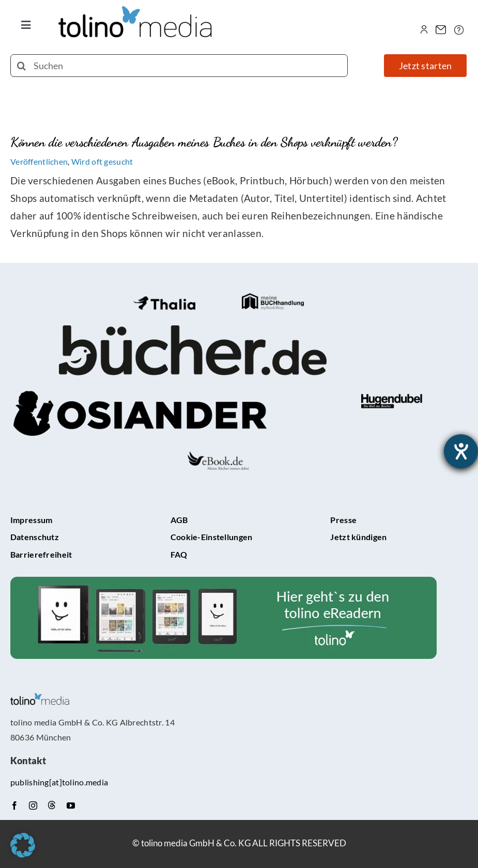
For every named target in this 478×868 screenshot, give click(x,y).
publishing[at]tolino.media (59, 782)
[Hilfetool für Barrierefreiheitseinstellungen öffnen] (461, 451)
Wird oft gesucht (102, 161)
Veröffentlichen (39, 161)
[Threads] (52, 805)
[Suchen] (179, 66)
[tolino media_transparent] (136, 11)
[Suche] (22, 66)
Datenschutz (35, 537)
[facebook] (14, 806)
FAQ (179, 554)
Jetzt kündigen (358, 537)
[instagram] (33, 806)
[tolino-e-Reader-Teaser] (223, 582)
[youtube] (71, 806)
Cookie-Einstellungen (212, 537)
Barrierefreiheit (41, 554)
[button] (23, 845)
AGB (179, 520)
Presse (343, 520)
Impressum (32, 520)
